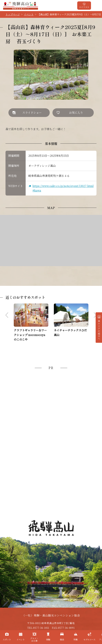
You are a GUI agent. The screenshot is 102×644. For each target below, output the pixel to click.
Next (92, 315)
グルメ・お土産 (34, 639)
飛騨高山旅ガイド (21, 6)
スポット (7, 639)
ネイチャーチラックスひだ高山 (70, 332)
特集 (76, 639)
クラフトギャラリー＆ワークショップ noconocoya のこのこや (30, 335)
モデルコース (89, 639)
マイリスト (84, 7)
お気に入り (76, 113)
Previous (10, 315)
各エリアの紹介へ (99, 330)
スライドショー (32, 113)
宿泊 (62, 639)
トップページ (13, 14)
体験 (48, 639)
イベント (29, 14)
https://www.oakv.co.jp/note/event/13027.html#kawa (63, 188)
